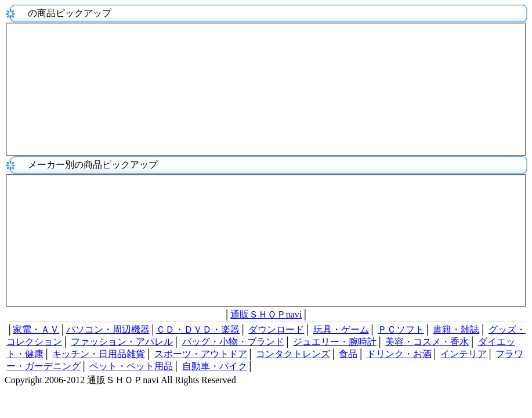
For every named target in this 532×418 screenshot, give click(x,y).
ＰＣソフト (401, 329)
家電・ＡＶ (36, 329)
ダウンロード (276, 329)
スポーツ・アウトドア (201, 354)
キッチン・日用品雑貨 (99, 354)
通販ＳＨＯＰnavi (266, 314)
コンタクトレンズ (293, 354)
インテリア (464, 354)
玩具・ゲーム (341, 329)
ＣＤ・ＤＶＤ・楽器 (198, 329)
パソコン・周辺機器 (108, 329)
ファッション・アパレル (122, 342)
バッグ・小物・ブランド (233, 342)
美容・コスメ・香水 (427, 342)
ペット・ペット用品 (131, 366)
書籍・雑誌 (456, 329)
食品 (348, 354)
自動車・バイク (215, 366)
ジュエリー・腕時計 (335, 342)
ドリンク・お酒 (399, 354)
